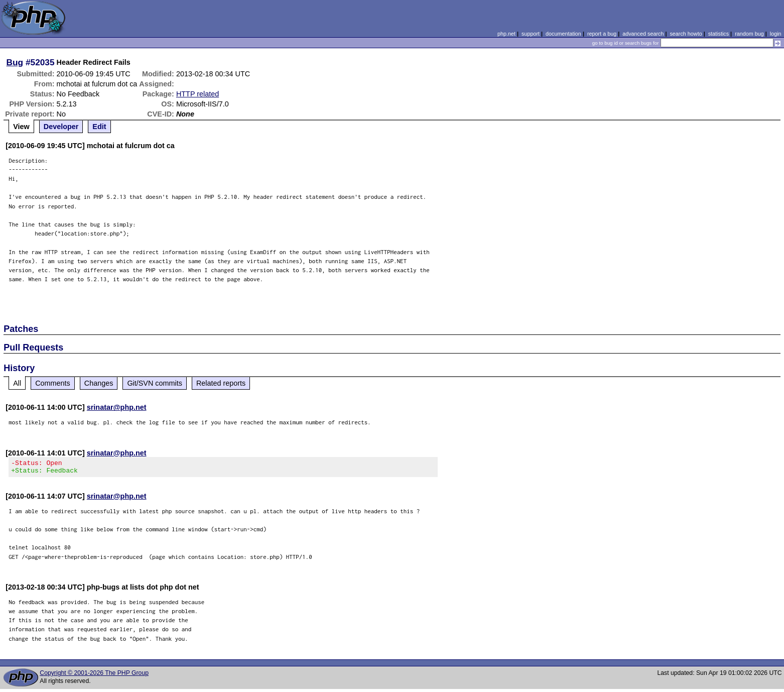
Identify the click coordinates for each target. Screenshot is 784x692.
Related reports (221, 383)
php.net (506, 34)
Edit (99, 127)
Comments (53, 383)
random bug (749, 34)
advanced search (643, 34)
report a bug (602, 34)
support (531, 34)
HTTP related (198, 94)
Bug (15, 62)
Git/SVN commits (155, 383)
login (776, 34)
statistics (718, 34)
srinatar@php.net (117, 407)
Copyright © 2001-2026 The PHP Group (94, 676)
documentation (563, 34)
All (17, 383)
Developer (61, 127)
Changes (99, 383)
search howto (686, 34)
